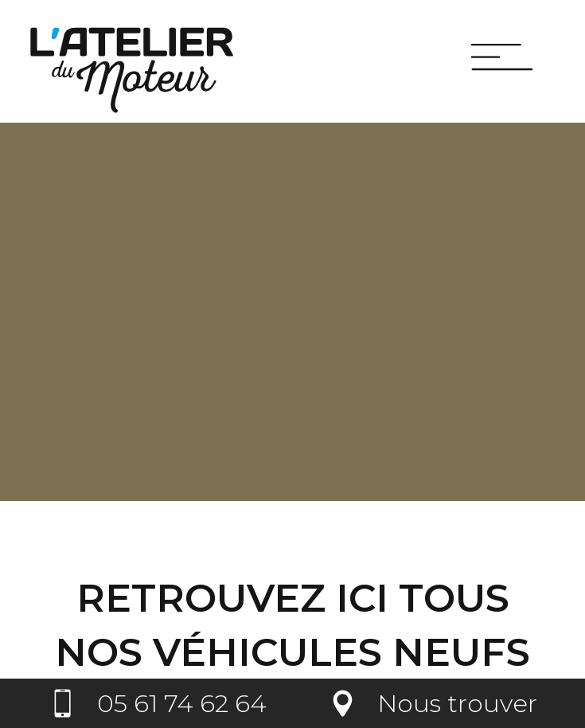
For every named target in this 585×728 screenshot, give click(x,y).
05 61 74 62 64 (182, 703)
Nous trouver (457, 703)
